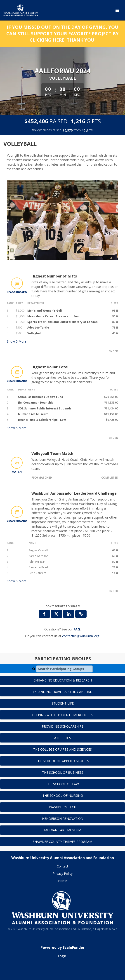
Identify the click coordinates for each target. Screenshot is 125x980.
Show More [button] (17, 341)
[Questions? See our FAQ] (77, 629)
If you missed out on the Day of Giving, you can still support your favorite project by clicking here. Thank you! (62, 33)
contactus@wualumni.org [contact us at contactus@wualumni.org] (81, 636)
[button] (81, 614)
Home (63, 881)
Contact (62, 866)
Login (62, 956)
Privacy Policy (63, 873)
